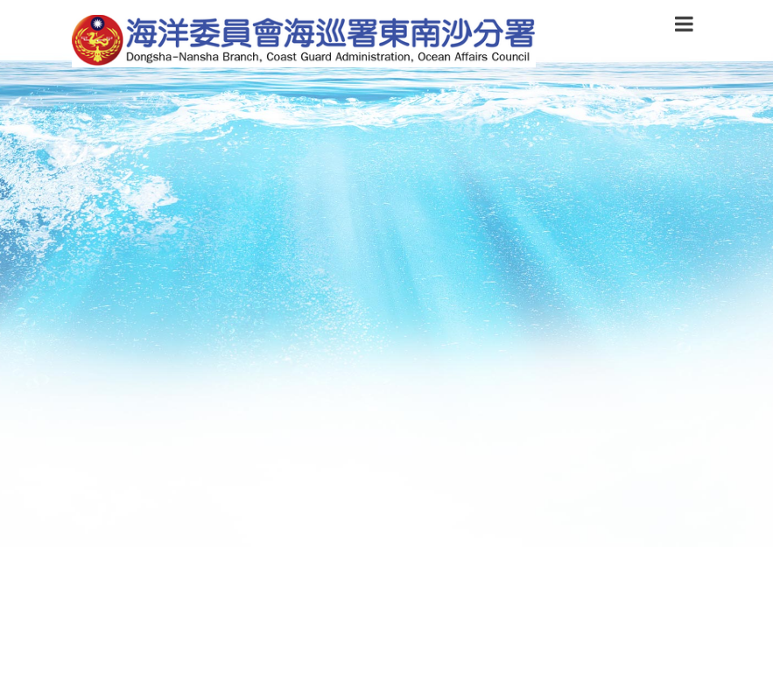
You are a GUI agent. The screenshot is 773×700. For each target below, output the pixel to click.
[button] (684, 27)
